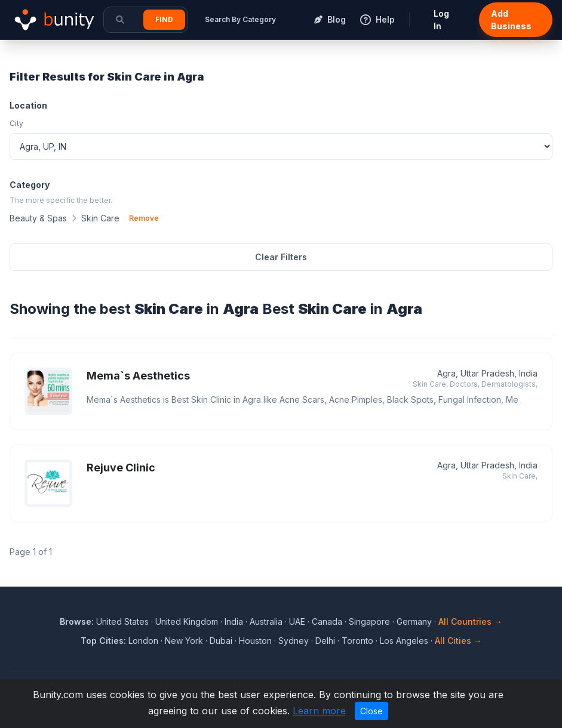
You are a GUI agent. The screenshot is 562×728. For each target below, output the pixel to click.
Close (371, 711)
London (143, 641)
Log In (441, 20)
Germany (414, 621)
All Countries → (470, 621)
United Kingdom (187, 621)
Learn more (319, 711)
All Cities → (458, 641)
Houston (255, 641)
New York (184, 641)
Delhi (325, 641)
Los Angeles (404, 641)
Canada (327, 621)
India (234, 621)
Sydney (294, 641)
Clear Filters (281, 257)
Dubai (221, 641)
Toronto (357, 641)
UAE (297, 621)
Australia (266, 621)
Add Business (511, 20)
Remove (144, 218)
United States (122, 621)
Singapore (369, 621)
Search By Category (240, 19)
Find (164, 19)
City (16, 123)
